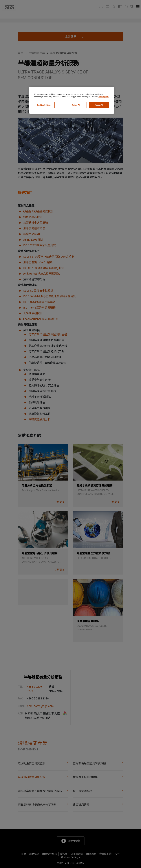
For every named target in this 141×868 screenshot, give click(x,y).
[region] (72, 100)
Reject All (76, 105)
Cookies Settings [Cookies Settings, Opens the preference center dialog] (44, 105)
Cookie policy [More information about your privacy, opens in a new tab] (104, 97)
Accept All (99, 105)
